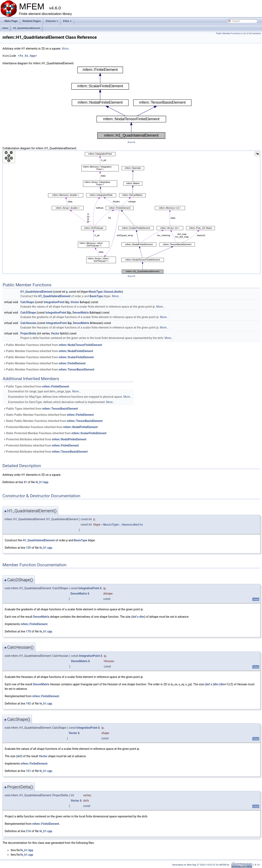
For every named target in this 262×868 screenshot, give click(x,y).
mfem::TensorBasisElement (77, 369)
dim (142, 617)
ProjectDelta (28, 333)
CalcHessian (29, 323)
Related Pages (32, 21)
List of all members (252, 33)
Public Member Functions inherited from (53, 345)
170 (28, 631)
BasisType (96, 296)
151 (28, 771)
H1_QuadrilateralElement (27, 28)
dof (134, 617)
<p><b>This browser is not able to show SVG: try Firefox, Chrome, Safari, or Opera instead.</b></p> (131, 103)
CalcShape (27, 302)
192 (28, 704)
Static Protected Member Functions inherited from (55, 433)
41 (25, 482)
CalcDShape (28, 313)
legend (131, 142)
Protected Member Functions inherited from (51, 427)
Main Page (11, 21)
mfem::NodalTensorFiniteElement (80, 345)
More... (66, 49)
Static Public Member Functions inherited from (49, 415)
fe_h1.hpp (27, 56)
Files (68, 22)
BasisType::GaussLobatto (106, 292)
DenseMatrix (81, 313)
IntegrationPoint (54, 302)
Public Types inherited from (36, 386)
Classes (52, 22)
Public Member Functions (228, 33)
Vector (75, 302)
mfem (5, 28)
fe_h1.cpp (46, 548)
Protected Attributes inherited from (45, 439)
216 (28, 831)
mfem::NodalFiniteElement (76, 351)
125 (28, 548)
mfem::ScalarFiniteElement (76, 357)
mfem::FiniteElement (72, 363)
